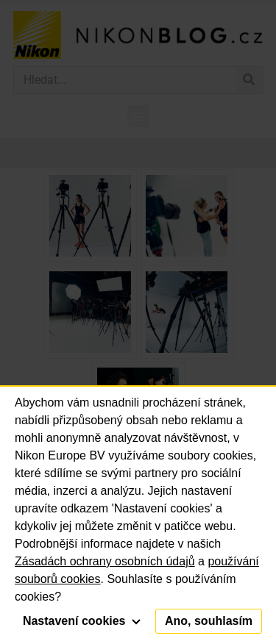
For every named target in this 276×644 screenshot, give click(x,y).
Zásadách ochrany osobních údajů (105, 561)
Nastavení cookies (82, 621)
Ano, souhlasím (209, 621)
